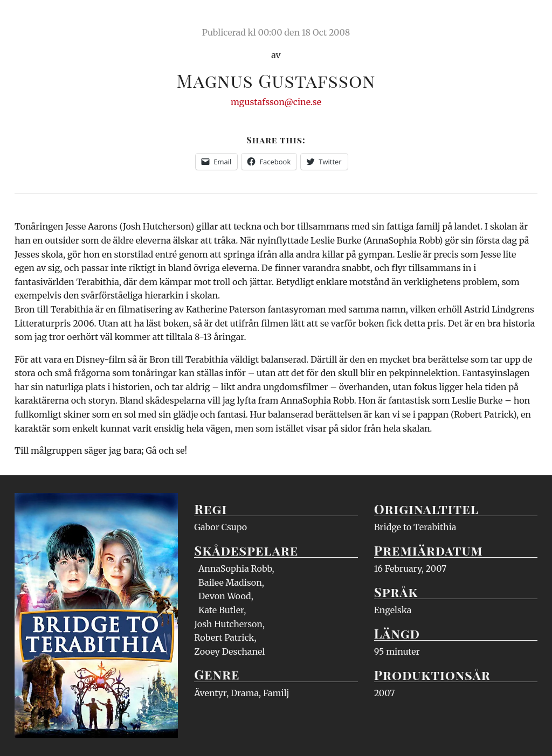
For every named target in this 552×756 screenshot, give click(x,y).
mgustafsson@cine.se (276, 102)
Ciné (40, 19)
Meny (524, 19)
